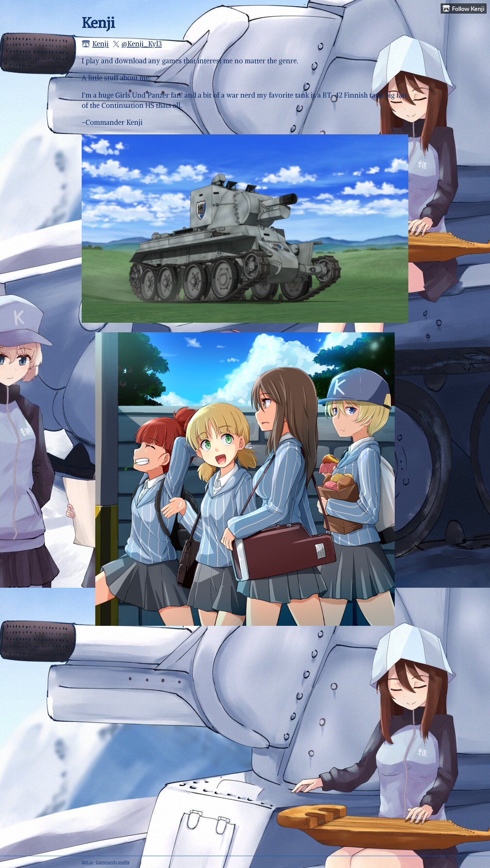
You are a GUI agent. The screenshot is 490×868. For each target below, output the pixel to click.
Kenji (100, 44)
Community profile (113, 862)
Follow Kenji (464, 9)
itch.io (87, 862)
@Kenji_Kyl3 (142, 44)
